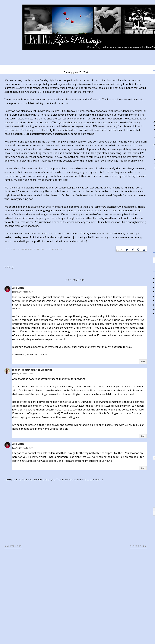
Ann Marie (18, 288)
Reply (143, 362)
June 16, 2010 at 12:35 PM (23, 448)
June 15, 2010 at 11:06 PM (23, 292)
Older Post (137, 546)
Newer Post (14, 546)
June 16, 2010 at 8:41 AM (22, 374)
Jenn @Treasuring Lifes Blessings (32, 370)
